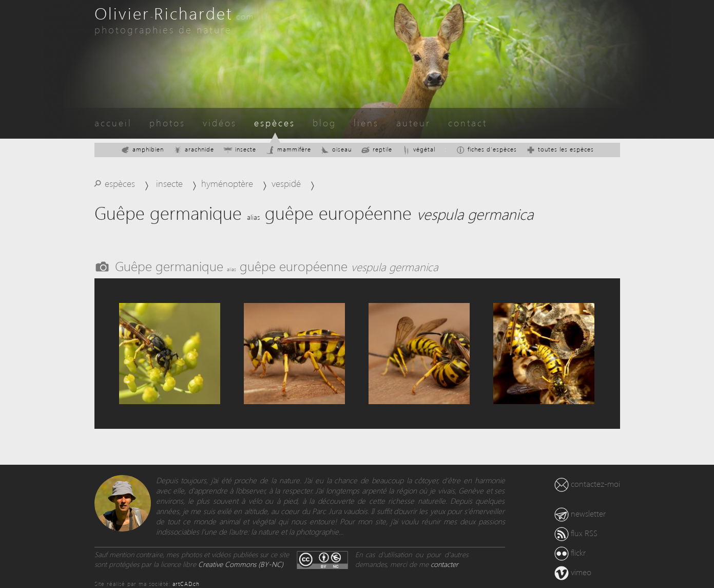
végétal (418, 149)
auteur (413, 122)
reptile (377, 149)
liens (366, 122)
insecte (240, 149)
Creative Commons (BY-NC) (241, 564)
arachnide (194, 149)
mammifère (288, 149)
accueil (113, 122)
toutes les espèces (560, 149)
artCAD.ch (186, 584)
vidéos (220, 122)
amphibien (142, 149)
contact (468, 122)
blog (324, 122)
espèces (275, 122)
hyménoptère (227, 183)
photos (167, 122)
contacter (445, 564)
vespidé (286, 183)
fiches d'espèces (486, 149)
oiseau (336, 149)
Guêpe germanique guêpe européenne (277, 265)
